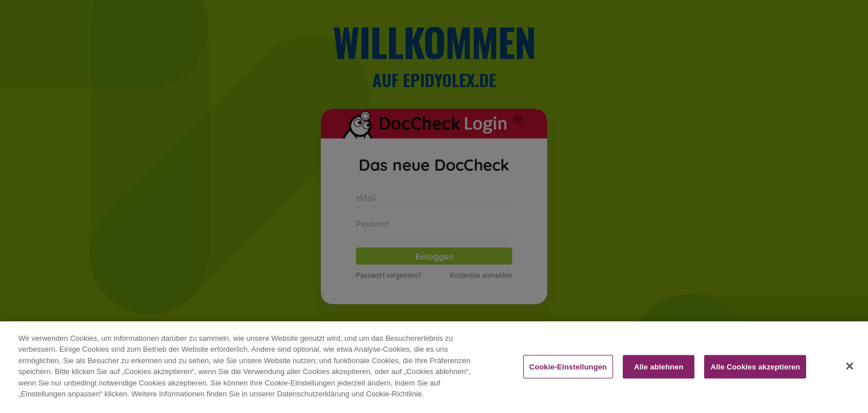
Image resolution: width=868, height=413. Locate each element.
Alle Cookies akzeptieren (755, 381)
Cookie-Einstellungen (568, 381)
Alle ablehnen (659, 381)
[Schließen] (850, 380)
